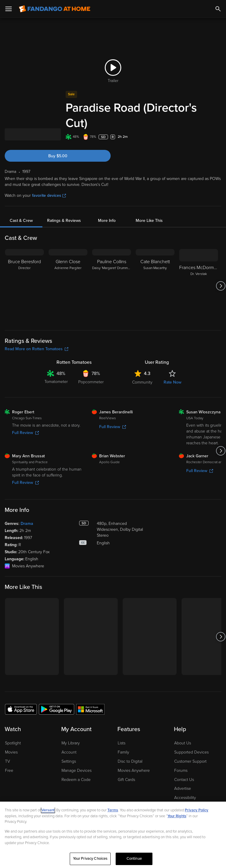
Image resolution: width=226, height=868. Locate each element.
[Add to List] (218, 122)
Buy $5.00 (58, 141)
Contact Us (184, 764)
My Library (71, 728)
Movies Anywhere (134, 755)
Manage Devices (77, 755)
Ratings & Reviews (64, 205)
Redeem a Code (76, 764)
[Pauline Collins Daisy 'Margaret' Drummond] (112, 271)
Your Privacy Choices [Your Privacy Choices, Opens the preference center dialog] (90, 859)
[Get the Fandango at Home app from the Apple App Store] (21, 694)
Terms (113, 810)
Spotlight (13, 728)
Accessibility (185, 782)
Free (9, 755)
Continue (134, 859)
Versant (48, 810)
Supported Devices (191, 737)
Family (123, 737)
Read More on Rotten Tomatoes (36, 334)
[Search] (218, 9)
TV (8, 746)
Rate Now (172, 367)
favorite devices (49, 180)
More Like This (149, 205)
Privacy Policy (197, 810)
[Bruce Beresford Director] (24, 271)
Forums (181, 755)
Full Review (25, 417)
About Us (183, 728)
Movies (11, 737)
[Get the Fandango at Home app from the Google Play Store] (56, 694)
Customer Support (190, 746)
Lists (122, 728)
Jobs (178, 791)
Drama (27, 508)
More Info (107, 205)
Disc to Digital (130, 746)
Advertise (183, 773)
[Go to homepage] (55, 9)
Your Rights (177, 816)
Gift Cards (126, 764)
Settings (69, 746)
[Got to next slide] (221, 271)
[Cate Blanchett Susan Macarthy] (155, 271)
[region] (113, 835)
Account (69, 737)
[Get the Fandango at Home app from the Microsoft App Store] (90, 694)
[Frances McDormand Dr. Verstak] (199, 271)
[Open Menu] (9, 9)
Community (142, 367)
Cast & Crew (21, 205)
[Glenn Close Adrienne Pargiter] (68, 271)
